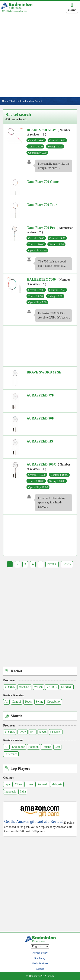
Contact (40, 969)
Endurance (18, 747)
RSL (33, 732)
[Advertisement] (40, 55)
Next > (52, 564)
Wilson (38, 687)
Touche (47, 747)
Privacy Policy (40, 953)
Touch (28, 702)
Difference (11, 754)
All (6, 702)
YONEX (10, 687)
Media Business (40, 963)
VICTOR (52, 687)
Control (17, 702)
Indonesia (10, 792)
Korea (29, 784)
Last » (67, 564)
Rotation (33, 747)
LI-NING (67, 687)
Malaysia (57, 784)
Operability (54, 702)
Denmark (42, 784)
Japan (8, 784)
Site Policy (40, 958)
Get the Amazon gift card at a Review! (34, 822)
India (23, 792)
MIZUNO (25, 687)
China (18, 784)
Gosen (22, 732)
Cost (57, 747)
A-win (43, 732)
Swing (39, 702)
